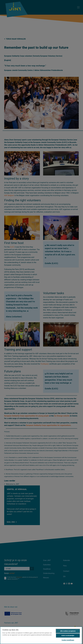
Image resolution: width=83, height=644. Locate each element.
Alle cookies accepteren (68, 631)
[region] (41, 635)
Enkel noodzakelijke (68, 636)
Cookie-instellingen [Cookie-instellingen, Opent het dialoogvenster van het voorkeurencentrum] (68, 640)
